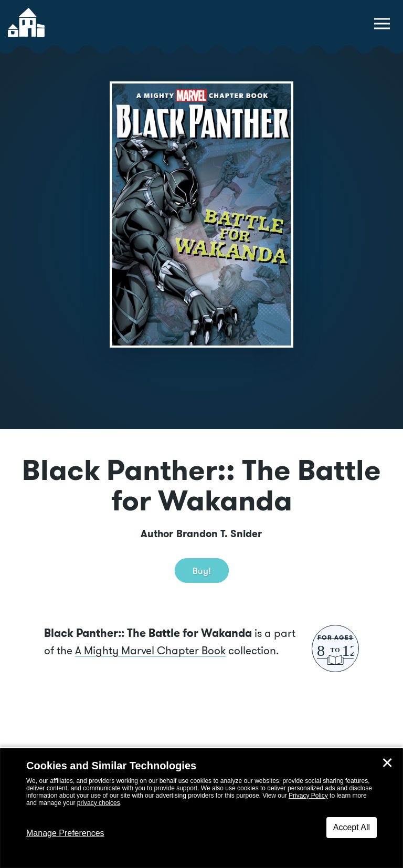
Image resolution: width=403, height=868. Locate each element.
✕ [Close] (387, 763)
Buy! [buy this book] (202, 570)
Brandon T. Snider (219, 534)
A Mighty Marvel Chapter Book (150, 650)
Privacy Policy (308, 796)
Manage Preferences (65, 833)
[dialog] (201, 808)
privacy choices (99, 803)
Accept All (352, 827)
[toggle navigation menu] (382, 24)
